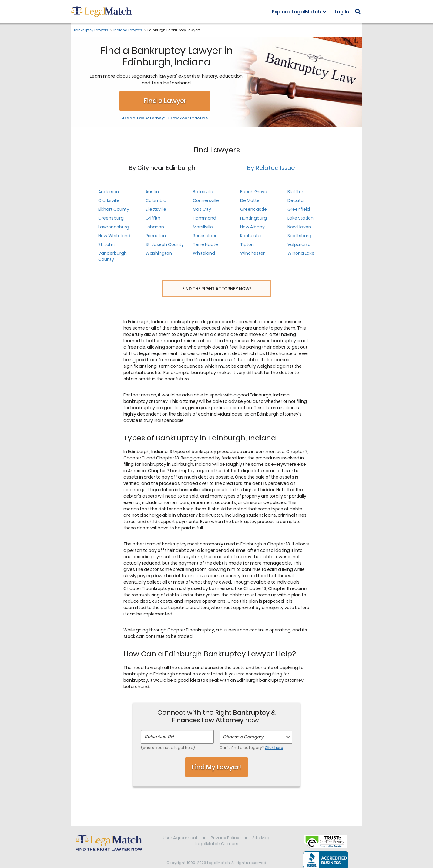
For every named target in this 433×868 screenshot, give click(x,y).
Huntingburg (253, 218)
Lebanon (155, 227)
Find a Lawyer (165, 101)
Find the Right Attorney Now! (217, 289)
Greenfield (299, 209)
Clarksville (109, 200)
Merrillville (203, 227)
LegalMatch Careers (216, 833)
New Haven (299, 227)
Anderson (109, 192)
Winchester (252, 253)
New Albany (252, 227)
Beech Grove (254, 192)
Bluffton (296, 192)
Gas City (202, 209)
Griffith (153, 218)
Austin (152, 192)
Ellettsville (156, 209)
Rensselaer (205, 236)
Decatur (296, 200)
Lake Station (300, 218)
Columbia (156, 200)
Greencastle (253, 209)
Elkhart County (114, 209)
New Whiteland (114, 236)
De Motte (250, 200)
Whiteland (204, 253)
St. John (106, 244)
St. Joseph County (165, 244)
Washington (159, 253)
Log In (342, 12)
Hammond (205, 218)
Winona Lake (301, 253)
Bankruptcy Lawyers (91, 30)
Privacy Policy (225, 827)
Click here (274, 736)
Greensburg (111, 218)
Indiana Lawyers (128, 30)
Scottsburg (299, 236)
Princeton (156, 236)
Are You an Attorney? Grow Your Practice (165, 118)
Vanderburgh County (112, 256)
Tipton (247, 244)
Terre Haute (205, 244)
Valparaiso (299, 244)
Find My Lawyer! (216, 756)
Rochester (251, 236)
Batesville (203, 192)
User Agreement (180, 827)
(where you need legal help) (168, 736)
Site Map (261, 827)
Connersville (206, 200)
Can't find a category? (251, 736)
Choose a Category (243, 726)
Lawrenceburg (114, 227)
